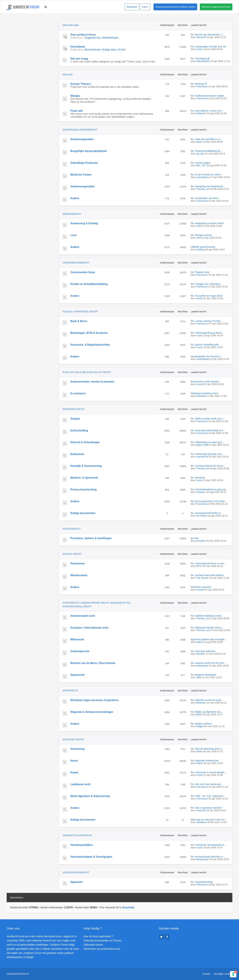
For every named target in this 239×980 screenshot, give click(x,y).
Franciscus (202, 86)
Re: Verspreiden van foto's (205, 198)
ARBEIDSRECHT (72, 214)
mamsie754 (202, 457)
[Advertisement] (32, 41)
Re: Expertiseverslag (202, 882)
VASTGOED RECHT (73, 739)
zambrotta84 (203, 359)
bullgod (200, 726)
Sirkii (199, 677)
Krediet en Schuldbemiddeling (89, 284)
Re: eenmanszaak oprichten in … (208, 857)
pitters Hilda (202, 445)
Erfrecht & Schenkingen (85, 442)
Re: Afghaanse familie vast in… (207, 628)
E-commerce (78, 393)
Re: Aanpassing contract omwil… (208, 223)
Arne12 (200, 384)
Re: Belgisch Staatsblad (203, 675)
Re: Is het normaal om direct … (207, 175)
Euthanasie (77, 454)
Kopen (74, 772)
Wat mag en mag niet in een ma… (209, 820)
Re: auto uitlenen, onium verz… (207, 111)
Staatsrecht (77, 675)
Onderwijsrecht (80, 651)
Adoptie (75, 419)
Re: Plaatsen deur (200, 272)
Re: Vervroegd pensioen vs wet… (208, 563)
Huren (74, 761)
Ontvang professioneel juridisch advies (175, 7)
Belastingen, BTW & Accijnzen (89, 333)
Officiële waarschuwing (203, 247)
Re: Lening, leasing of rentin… (207, 321)
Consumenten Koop (83, 272)
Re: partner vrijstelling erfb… (206, 345)
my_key (200, 154)
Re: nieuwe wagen (200, 163)
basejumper (202, 666)
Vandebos (201, 822)
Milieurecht (77, 639)
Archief (122, 50)
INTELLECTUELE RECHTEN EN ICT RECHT (87, 372)
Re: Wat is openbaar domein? (206, 808)
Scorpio (200, 590)
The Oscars (202, 578)
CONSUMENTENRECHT (76, 263)
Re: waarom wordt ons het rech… (208, 663)
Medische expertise (201, 587)
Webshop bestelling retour (205, 393)
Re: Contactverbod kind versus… (208, 466)
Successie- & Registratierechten (90, 345)
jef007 (199, 715)
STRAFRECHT (70, 691)
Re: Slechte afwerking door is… (207, 749)
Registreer (132, 7)
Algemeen (77, 882)
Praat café (77, 111)
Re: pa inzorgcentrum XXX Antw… (209, 501)
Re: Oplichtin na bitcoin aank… (207, 700)
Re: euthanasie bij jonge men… (207, 454)
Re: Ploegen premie (201, 235)
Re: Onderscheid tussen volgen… (209, 96)
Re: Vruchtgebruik (200, 59)
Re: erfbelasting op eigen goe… (207, 442)
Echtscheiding (79, 430)
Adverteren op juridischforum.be (102, 949)
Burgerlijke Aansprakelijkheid (89, 151)
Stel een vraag (79, 59)
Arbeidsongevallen (82, 139)
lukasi (199, 142)
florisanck (201, 396)
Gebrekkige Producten (84, 163)
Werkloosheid (79, 575)
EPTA (199, 566)
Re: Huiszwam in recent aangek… (209, 772)
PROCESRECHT (72, 529)
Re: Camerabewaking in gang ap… (209, 489)
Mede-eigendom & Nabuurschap (90, 796)
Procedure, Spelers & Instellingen (91, 538)
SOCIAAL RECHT (72, 554)
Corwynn (201, 492)
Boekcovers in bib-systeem (205, 382)
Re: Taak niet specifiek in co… (207, 139)
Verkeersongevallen (83, 186)
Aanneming (77, 749)
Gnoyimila (128, 907)
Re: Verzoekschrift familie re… (207, 513)
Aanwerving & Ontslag (84, 223)
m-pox (199, 335)
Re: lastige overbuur (201, 724)
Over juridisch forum (83, 35)
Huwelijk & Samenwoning (86, 466)
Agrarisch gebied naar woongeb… (209, 639)
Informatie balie (71, 25)
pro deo (195, 538)
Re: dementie (198, 478)
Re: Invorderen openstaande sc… (209, 845)
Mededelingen (110, 38)
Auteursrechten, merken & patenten (92, 382)
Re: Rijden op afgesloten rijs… (207, 712)
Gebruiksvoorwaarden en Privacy (103, 941)
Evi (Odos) (202, 516)
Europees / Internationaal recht (89, 628)
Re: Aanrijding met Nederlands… (208, 186)
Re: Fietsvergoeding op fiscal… (207, 333)
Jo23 (199, 226)
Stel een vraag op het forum (216, 7)
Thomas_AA (203, 189)
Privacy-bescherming (83, 490)
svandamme (203, 177)
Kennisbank (78, 47)
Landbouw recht (80, 784)
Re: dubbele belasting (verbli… (207, 616)
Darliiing (200, 250)
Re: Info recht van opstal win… (207, 784)
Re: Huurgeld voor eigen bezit (206, 296)
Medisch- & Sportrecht (84, 478)
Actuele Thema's (81, 84)
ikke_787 (201, 165)
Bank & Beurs (79, 321)
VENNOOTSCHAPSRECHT (77, 835)
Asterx (200, 763)
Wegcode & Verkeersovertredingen (92, 712)
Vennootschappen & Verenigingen (91, 857)
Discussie (68, 74)
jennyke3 (201, 541)
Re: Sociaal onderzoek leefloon (207, 575)
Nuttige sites (109, 50)
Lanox (199, 49)
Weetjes (75, 96)
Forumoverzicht (18, 974)
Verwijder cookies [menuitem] (223, 974)
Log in (145, 7)
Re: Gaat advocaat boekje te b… (208, 430)
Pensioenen (78, 563)
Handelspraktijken (81, 845)
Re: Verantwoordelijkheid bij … (207, 151)
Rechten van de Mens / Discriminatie (93, 663)
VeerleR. (201, 654)
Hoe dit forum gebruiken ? (98, 936)
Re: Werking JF (199, 84)
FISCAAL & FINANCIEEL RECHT (80, 312)
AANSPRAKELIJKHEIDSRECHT (80, 130)
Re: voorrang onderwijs (203, 651)
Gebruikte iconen (93, 945)
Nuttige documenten (83, 513)
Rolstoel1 (201, 113)
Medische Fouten (81, 175)
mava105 (201, 37)
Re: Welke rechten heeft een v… (208, 419)
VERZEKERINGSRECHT (76, 872)
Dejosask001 (203, 61)
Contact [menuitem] (206, 974)
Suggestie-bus (93, 38)
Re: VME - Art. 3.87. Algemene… (208, 796)
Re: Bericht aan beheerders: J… (208, 35)
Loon (74, 235)
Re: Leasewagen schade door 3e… (209, 47)
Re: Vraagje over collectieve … (207, 284)
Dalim (199, 642)
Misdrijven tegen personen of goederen (95, 700)
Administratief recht (83, 616)
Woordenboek (92, 50)
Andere (75, 198)
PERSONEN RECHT (74, 409)
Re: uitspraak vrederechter (205, 761)
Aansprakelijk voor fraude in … (207, 356)
